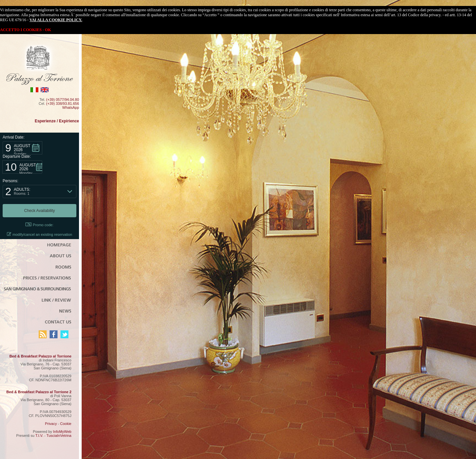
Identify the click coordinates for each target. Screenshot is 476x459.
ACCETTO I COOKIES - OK (25, 30)
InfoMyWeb (62, 432)
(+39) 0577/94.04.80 (63, 100)
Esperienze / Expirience (57, 121)
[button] (22, 148)
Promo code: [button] (39, 225)
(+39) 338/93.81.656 (63, 104)
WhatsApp (71, 107)
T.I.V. (39, 436)
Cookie (66, 424)
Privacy (51, 424)
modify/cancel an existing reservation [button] (40, 234)
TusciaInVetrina (59, 436)
